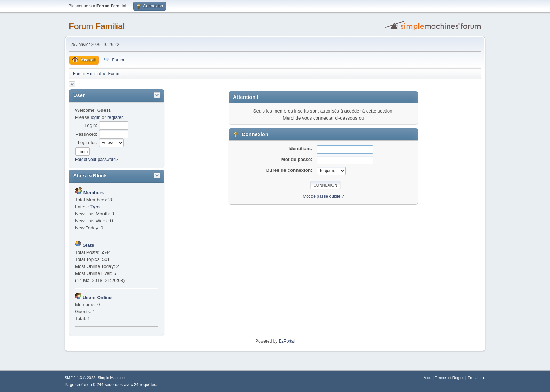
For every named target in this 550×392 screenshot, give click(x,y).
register (115, 117)
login (95, 117)
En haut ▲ (477, 378)
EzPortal (287, 341)
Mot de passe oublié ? (323, 196)
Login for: (88, 143)
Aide (428, 378)
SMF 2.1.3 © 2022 (80, 378)
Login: (91, 125)
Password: (86, 134)
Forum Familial (97, 26)
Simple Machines (112, 378)
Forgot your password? (97, 160)
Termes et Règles (449, 378)
